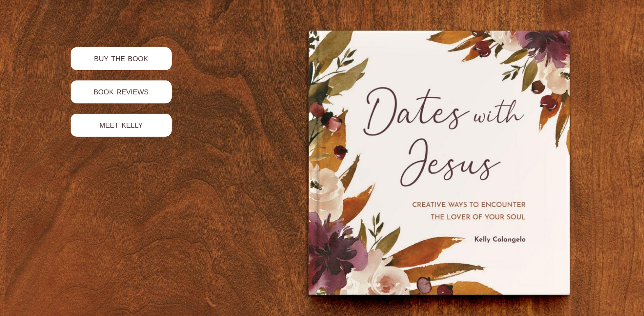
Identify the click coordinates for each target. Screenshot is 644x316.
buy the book (121, 58)
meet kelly (121, 124)
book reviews (121, 91)
